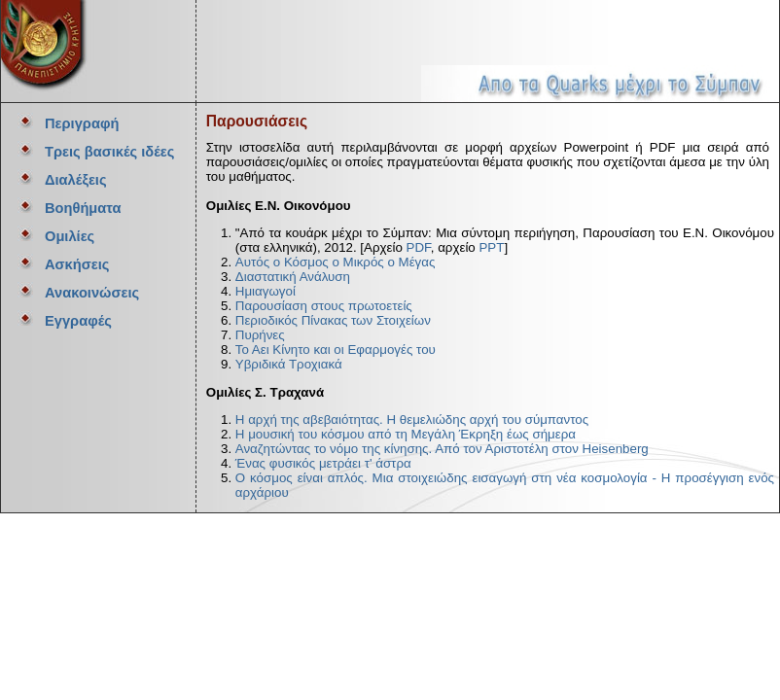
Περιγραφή (82, 123)
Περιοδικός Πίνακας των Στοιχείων (333, 320)
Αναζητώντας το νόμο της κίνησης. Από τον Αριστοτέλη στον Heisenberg (442, 449)
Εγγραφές (78, 321)
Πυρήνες (260, 335)
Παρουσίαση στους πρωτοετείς (324, 306)
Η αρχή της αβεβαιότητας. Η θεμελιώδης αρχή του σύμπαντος (412, 420)
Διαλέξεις (76, 180)
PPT (491, 247)
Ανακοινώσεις (92, 293)
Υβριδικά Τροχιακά (289, 364)
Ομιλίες (70, 236)
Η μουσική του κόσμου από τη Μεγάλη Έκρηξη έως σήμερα (406, 434)
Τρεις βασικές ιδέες (109, 152)
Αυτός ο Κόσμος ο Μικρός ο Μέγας (336, 262)
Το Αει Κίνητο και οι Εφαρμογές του (336, 350)
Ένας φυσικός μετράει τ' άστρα (323, 463)
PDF (419, 247)
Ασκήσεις (77, 264)
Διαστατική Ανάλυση (293, 277)
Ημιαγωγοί (266, 291)
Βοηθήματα (83, 208)
